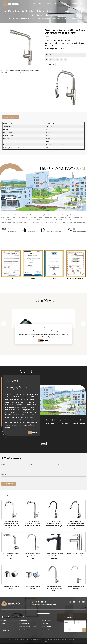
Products (49, 4)
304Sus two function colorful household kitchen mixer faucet (22, 71)
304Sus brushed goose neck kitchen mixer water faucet (21, 73)
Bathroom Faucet (46, 621)
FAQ (3, 624)
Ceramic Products (23, 630)
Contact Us (50, 65)
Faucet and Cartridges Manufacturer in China (66, 640)
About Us (4, 621)
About (57, 4)
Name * (3, 465)
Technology (74, 4)
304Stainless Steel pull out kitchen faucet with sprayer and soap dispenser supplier (21, 400)
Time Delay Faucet (23, 624)
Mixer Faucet (32, 19)
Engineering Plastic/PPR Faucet (27, 627)
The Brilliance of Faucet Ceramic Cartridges (43, 331)
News (41, 4)
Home (34, 4)
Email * (31, 465)
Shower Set (44, 624)
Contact (65, 4)
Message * (4, 475)
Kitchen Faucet (23, 19)
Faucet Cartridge (46, 627)
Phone (59, 465)
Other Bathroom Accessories (26, 633)
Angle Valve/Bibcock (47, 630)
